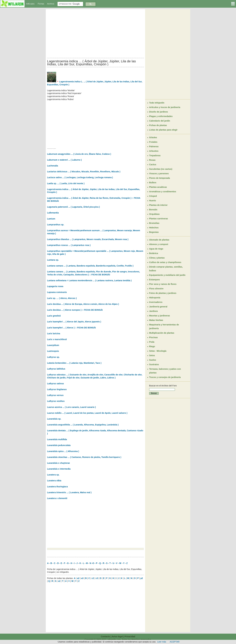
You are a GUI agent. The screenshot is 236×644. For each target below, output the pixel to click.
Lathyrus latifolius (56, 369)
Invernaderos (156, 302)
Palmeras (154, 146)
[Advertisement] (95, 33)
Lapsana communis (57, 292)
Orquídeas (154, 214)
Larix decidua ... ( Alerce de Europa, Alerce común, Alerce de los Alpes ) (83, 304)
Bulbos (153, 183)
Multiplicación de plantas (162, 333)
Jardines (154, 311)
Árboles (153, 137)
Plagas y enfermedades (161, 116)
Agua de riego (156, 249)
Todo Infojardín (157, 103)
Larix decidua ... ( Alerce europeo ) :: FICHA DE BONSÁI (75, 310)
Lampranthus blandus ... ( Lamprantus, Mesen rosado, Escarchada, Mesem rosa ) (88, 239)
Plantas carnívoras (159, 219)
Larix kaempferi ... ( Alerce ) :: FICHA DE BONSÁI (71, 328)
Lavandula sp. (54, 419)
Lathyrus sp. (53, 357)
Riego (152, 346)
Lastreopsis (53, 351)
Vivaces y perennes (159, 174)
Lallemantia (53, 213)
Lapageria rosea (55, 286)
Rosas (152, 160)
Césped (153, 196)
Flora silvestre (156, 289)
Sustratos (154, 364)
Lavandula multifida (57, 439)
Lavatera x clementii (57, 498)
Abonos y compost (159, 244)
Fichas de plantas (158, 125)
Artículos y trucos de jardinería (165, 107)
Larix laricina (54, 333)
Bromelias (154, 223)
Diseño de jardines (158, 112)
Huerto (153, 201)
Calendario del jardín (160, 121)
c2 (93, 578)
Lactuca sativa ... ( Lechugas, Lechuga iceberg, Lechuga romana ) (80, 177)
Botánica (154, 253)
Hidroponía (155, 298)
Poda (152, 342)
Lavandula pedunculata (59, 445)
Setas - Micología (158, 351)
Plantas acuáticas (158, 187)
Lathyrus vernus (55, 395)
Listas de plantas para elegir (163, 130)
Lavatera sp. (53, 475)
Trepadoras (155, 155)
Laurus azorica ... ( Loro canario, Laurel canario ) (71, 407)
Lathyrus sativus (55, 384)
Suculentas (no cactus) (161, 169)
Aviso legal (117, 636)
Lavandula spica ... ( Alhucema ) (63, 451)
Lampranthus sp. (56, 225)
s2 (59, 581)
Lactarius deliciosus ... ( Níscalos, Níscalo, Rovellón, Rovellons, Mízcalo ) (84, 172)
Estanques (154, 280)
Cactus (153, 164)
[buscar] (70, 4)
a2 (78, 578)
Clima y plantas (157, 258)
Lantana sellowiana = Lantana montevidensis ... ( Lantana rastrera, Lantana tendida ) (89, 280)
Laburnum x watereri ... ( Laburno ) (64, 160)
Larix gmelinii (54, 316)
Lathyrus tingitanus (57, 389)
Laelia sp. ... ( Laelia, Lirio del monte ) (66, 183)
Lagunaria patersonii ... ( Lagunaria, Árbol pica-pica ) (73, 207)
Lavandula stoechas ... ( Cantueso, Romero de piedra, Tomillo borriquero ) (84, 457)
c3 (97, 578)
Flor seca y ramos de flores (163, 284)
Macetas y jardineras (160, 316)
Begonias (154, 232)
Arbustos (154, 151)
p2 (142, 578)
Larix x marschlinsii (57, 339)
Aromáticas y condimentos (163, 192)
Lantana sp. (53, 260)
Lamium (51, 219)
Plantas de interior (158, 205)
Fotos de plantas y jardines (163, 293)
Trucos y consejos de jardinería (165, 377)
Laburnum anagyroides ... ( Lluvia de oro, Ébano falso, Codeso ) (79, 154)
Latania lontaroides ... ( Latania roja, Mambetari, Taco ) (74, 363)
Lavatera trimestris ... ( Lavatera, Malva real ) (69, 492)
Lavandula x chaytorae (58, 463)
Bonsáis (153, 210)
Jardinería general (158, 307)
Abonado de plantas (159, 240)
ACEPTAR (175, 642)
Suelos (153, 360)
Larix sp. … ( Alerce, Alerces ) (62, 298)
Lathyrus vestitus (56, 401)
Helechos (154, 228)
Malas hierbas (156, 320)
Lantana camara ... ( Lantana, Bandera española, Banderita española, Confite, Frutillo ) (90, 266)
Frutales (153, 142)
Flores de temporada (160, 178)
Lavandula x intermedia (59, 469)
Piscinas (153, 337)
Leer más (162, 642)
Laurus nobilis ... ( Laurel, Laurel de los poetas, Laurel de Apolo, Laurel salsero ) (87, 413)
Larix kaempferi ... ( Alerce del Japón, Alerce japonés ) (74, 322)
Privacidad (130, 636)
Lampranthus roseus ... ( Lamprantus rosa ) (69, 245)
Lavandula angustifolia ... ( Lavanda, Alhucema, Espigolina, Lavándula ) (83, 425)
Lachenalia (53, 166)
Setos (152, 355)
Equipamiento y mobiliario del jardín (167, 275)
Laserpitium (53, 345)
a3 (82, 578)
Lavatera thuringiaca (57, 487)
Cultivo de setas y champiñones (165, 262)
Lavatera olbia (54, 481)
